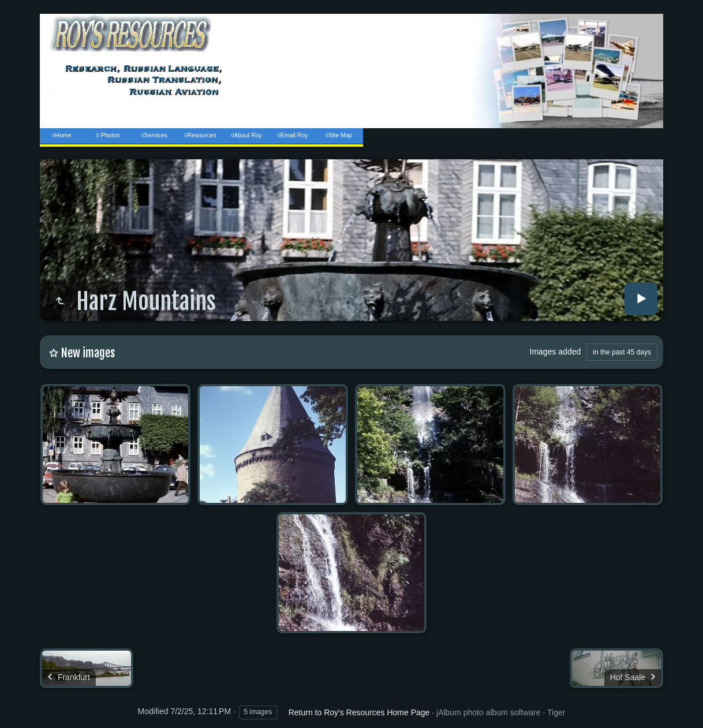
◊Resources (200, 135)
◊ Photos (108, 135)
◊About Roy (246, 135)
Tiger (556, 712)
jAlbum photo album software (489, 712)
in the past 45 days (622, 352)
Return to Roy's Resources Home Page (359, 712)
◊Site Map (339, 135)
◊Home (61, 135)
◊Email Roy (292, 135)
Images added (556, 352)
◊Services (154, 135)
